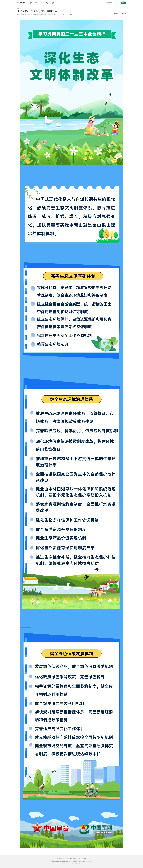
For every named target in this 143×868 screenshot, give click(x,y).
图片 (42, 3)
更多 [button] (53, 3)
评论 (36, 3)
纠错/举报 (60, 859)
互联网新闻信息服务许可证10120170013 (75, 859)
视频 (47, 3)
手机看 (116, 13)
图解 (18, 8)
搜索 (123, 3)
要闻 (31, 3)
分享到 (124, 13)
